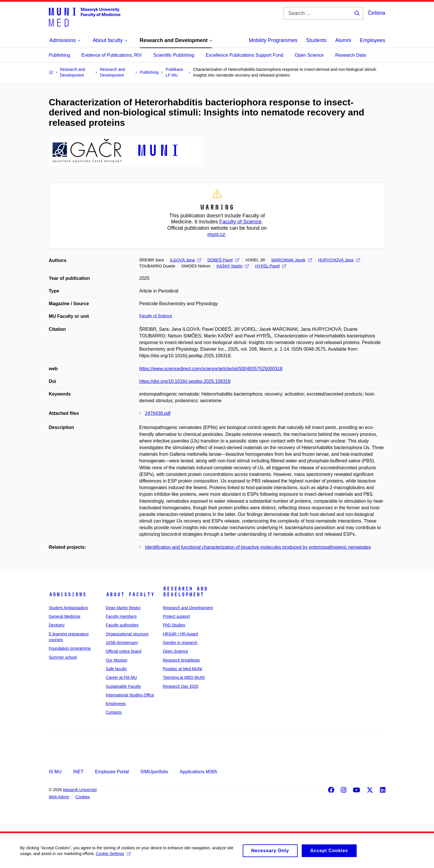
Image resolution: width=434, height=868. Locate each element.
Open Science (309, 55)
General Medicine (65, 616)
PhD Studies (174, 625)
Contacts (114, 712)
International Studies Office (130, 695)
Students (316, 40)
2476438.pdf (158, 413)
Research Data (351, 55)
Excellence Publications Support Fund (245, 55)
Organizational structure (127, 634)
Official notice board (124, 651)
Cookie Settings (113, 856)
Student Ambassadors (69, 608)
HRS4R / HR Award (180, 634)
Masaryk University (80, 790)
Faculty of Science (241, 222)
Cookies (83, 797)
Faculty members (121, 616)
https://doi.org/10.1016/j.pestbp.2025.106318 (185, 381)
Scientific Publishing (174, 55)
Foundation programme (70, 648)
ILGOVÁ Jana (186, 260)
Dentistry (57, 625)
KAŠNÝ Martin (233, 266)
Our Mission (117, 660)
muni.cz (216, 234)
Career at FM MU (121, 677)
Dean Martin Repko (123, 608)
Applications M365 (199, 772)
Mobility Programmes (273, 40)
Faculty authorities (122, 625)
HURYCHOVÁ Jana (339, 260)
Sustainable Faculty (123, 686)
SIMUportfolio (154, 772)
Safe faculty (116, 669)
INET (78, 772)
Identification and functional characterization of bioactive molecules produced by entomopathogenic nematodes (258, 547)
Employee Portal (112, 772)
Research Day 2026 (181, 686)
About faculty (130, 595)
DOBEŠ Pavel (223, 260)
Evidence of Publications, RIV (112, 55)
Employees (372, 40)
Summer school (63, 657)
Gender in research (180, 643)
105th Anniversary (122, 643)
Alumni (343, 40)
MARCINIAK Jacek (291, 260)
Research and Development (185, 592)
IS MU (55, 772)
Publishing (60, 55)
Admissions (68, 595)
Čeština (376, 13)
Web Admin (59, 797)
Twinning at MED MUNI (184, 677)
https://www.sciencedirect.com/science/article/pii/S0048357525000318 (211, 369)
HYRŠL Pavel (271, 266)
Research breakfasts (181, 660)
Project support (176, 616)
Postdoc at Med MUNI (182, 669)
